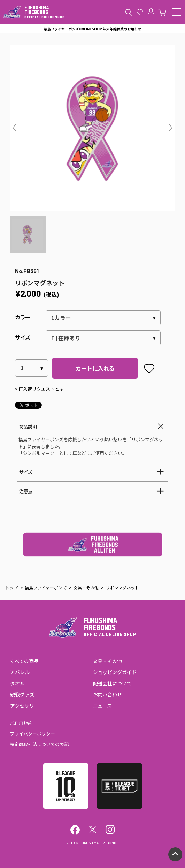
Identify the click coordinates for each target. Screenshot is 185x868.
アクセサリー (25, 706)
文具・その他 (108, 661)
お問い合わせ (108, 694)
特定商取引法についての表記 (39, 744)
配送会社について (113, 683)
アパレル (20, 672)
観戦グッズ (22, 694)
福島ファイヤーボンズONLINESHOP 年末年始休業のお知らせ (93, 29)
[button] (14, 128)
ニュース (103, 706)
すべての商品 (24, 661)
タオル (17, 683)
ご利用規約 (21, 723)
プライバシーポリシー (32, 734)
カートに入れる (95, 368)
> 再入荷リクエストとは (40, 389)
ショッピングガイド (115, 672)
